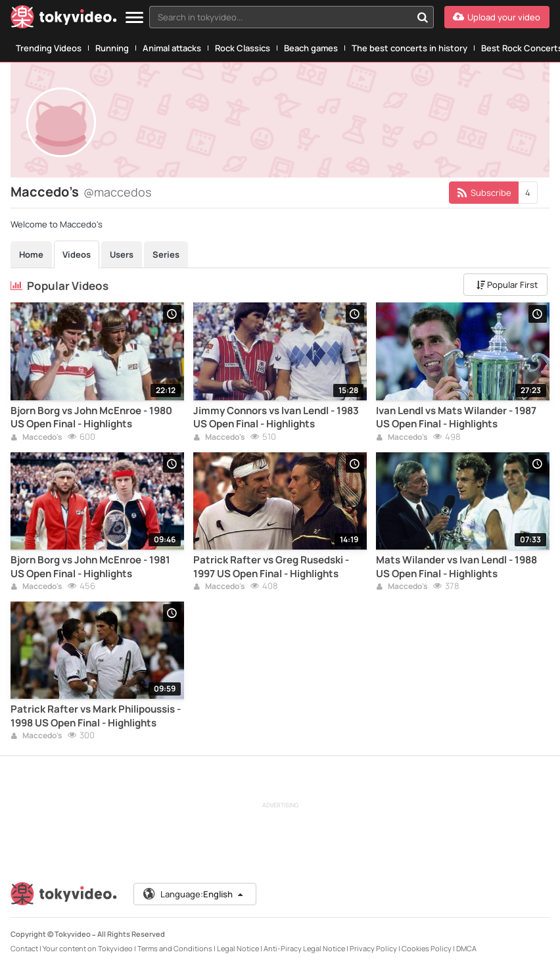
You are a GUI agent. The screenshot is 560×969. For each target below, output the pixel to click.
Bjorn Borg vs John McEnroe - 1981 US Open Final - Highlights (90, 567)
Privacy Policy (373, 948)
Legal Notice (238, 948)
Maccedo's (36, 438)
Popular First (507, 285)
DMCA (466, 948)
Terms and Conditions (175, 948)
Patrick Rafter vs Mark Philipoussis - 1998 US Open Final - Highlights (96, 716)
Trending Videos (49, 48)
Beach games (311, 48)
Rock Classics (243, 48)
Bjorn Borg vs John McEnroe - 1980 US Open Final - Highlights (91, 417)
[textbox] (280, 17)
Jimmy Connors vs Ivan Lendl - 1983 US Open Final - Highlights (276, 417)
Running (112, 48)
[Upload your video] (497, 17)
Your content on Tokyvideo (88, 948)
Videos (77, 254)
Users (122, 254)
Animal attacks (172, 48)
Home (31, 254)
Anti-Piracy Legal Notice (304, 948)
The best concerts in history (409, 48)
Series (166, 254)
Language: (194, 894)
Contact (24, 948)
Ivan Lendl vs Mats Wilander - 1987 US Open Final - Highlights (456, 417)
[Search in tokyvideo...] (423, 17)
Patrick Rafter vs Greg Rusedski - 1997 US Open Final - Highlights (271, 567)
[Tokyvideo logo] (64, 19)
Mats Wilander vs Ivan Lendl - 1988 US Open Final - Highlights (456, 567)
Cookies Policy (427, 948)
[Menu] (134, 18)
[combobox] (292, 17)
